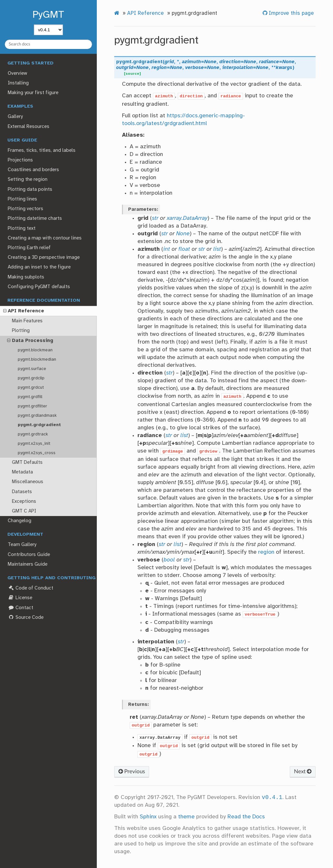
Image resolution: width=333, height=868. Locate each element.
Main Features (27, 321)
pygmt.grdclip (31, 378)
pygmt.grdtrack (33, 434)
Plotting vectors (25, 209)
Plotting (21, 331)
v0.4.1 (272, 797)
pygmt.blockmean (35, 350)
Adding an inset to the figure (39, 267)
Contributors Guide (29, 555)
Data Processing (30, 341)
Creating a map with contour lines (45, 238)
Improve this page (291, 13)
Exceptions (24, 502)
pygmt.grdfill (30, 397)
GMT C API (24, 511)
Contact (20, 608)
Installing (18, 83)
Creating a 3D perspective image (44, 258)
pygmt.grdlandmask (37, 415)
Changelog (20, 521)
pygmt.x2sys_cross (37, 453)
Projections (20, 160)
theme (186, 817)
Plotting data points (30, 190)
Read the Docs (246, 817)
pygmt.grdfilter (32, 406)
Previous (132, 771)
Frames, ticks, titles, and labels (42, 151)
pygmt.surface (32, 369)
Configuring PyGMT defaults (39, 287)
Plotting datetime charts (35, 219)
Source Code (25, 617)
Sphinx (148, 817)
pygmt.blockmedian (37, 359)
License (20, 598)
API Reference (24, 311)
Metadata (22, 472)
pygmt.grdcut (31, 387)
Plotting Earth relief (29, 248)
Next (303, 771)
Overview (17, 73)
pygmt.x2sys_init (34, 444)
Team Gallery (22, 545)
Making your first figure (33, 93)
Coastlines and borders (33, 170)
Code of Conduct (30, 588)
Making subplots (26, 277)
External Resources (29, 127)
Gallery (15, 117)
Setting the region (28, 180)
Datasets (22, 492)
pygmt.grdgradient (39, 425)
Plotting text (22, 229)
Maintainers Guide (28, 564)
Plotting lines (22, 199)
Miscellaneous (28, 482)
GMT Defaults (27, 463)
